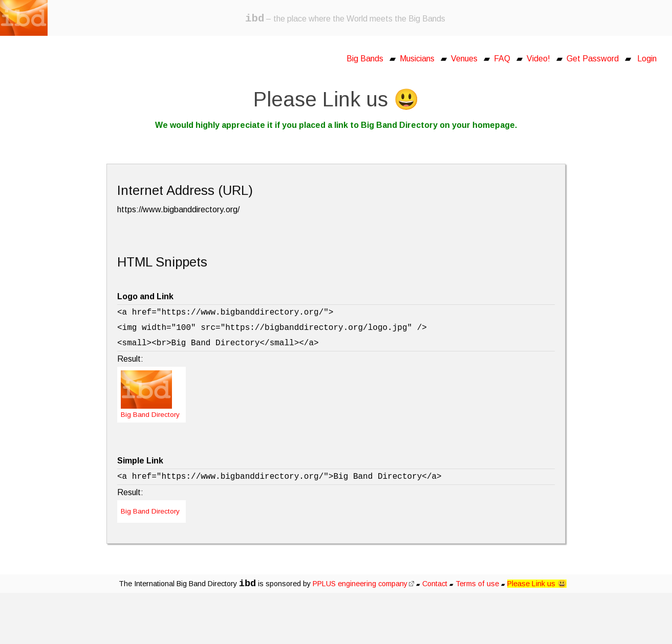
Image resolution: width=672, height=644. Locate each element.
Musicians (417, 59)
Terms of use (477, 584)
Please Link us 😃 (537, 584)
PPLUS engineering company (363, 584)
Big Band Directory (150, 511)
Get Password (593, 59)
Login (647, 59)
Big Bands (365, 59)
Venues (464, 59)
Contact (435, 584)
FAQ (502, 59)
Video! (538, 59)
